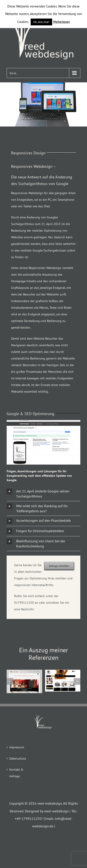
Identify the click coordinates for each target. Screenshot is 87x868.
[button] (43, 494)
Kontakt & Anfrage (16, 773)
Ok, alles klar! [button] (41, 22)
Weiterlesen (61, 22)
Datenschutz (17, 758)
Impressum (17, 747)
